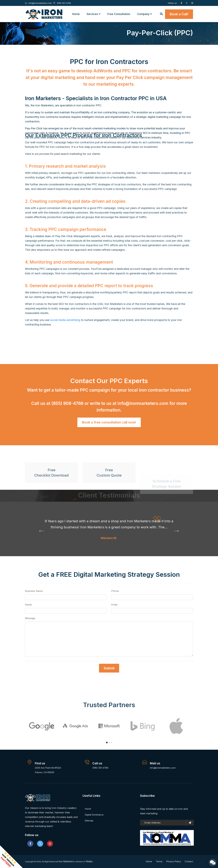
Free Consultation (119, 14)
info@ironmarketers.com (143, 403)
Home (76, 14)
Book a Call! (179, 14)
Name (28, 605)
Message (30, 618)
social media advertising (65, 169)
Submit (109, 668)
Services (93, 14)
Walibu (89, 861)
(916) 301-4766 (100, 768)
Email (114, 605)
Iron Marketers (66, 861)
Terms (159, 861)
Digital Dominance (94, 815)
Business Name (34, 591)
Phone (115, 591)
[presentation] (42, 531)
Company (145, 14)
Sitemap (89, 821)
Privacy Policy (174, 861)
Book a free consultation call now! (109, 422)
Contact (189, 861)
